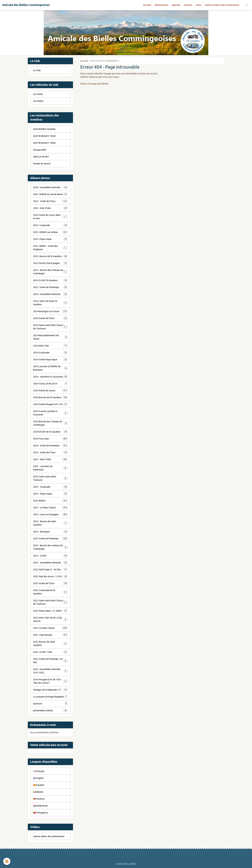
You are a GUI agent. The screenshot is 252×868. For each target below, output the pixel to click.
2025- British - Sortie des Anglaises (50, 248)
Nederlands (40, 806)
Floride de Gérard (42, 164)
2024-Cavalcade (50, 353)
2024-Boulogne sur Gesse (50, 311)
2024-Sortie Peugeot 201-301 (50, 404)
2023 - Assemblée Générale (50, 563)
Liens (198, 5)
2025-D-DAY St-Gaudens (50, 280)
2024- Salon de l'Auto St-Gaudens (50, 303)
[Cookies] (7, 861)
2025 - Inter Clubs (50, 208)
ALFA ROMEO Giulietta (44, 129)
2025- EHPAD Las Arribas (50, 232)
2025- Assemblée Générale (50, 294)
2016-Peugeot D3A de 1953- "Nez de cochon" (50, 681)
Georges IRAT (40, 150)
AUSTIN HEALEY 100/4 (44, 136)
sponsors (50, 704)
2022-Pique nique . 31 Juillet (50, 611)
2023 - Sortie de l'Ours (50, 452)
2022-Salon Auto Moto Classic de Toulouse (50, 602)
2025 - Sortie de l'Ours (50, 201)
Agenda (176, 5)
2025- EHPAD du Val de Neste (50, 194)
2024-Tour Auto (50, 439)
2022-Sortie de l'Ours (50, 583)
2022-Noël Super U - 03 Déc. (50, 570)
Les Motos (38, 101)
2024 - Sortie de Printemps (50, 446)
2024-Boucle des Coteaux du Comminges (50, 423)
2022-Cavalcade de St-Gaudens (50, 592)
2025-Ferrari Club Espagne (50, 263)
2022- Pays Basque (50, 635)
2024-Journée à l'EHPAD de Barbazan (50, 368)
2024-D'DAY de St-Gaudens (50, 432)
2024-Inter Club (50, 346)
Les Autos (38, 94)
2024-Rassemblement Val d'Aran (50, 337)
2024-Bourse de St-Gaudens (50, 397)
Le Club (37, 70)
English (38, 778)
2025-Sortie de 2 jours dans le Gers (50, 217)
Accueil (147, 5)
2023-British (50, 501)
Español (39, 785)
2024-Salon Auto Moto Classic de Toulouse (50, 327)
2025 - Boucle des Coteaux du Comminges (50, 272)
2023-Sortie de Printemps (50, 539)
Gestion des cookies (126, 864)
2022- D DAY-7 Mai (50, 652)
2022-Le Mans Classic (50, 628)
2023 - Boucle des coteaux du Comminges (50, 547)
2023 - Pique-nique (50, 494)
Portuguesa (40, 813)
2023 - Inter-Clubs (50, 459)
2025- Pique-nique (50, 239)
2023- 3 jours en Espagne (50, 514)
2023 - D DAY (50, 556)
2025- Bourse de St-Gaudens (50, 256)
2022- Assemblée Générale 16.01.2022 (50, 671)
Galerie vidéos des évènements (222, 5)
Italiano (38, 792)
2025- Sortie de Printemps (50, 287)
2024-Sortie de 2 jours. (50, 390)
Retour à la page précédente (94, 84)
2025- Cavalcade (50, 225)
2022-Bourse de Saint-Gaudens (50, 643)
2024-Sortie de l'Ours (50, 318)
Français (39, 771)
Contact (188, 5)
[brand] (26, 5)
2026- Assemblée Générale (50, 187)
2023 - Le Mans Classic (50, 508)
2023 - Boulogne (50, 532)
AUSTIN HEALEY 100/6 (44, 143)
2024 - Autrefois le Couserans (50, 377)
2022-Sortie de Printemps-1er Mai (50, 661)
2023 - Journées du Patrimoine (50, 468)
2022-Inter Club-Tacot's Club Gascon (50, 619)
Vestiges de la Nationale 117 (50, 690)
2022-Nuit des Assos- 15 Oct (50, 576)
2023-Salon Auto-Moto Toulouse (50, 478)
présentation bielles (50, 710)
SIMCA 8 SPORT (41, 157)
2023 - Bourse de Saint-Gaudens (50, 523)
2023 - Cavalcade (50, 487)
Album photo (161, 5)
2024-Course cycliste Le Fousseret (50, 413)
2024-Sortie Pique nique (50, 359)
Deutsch (39, 799)
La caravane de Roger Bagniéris (50, 697)
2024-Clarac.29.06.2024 (50, 384)
